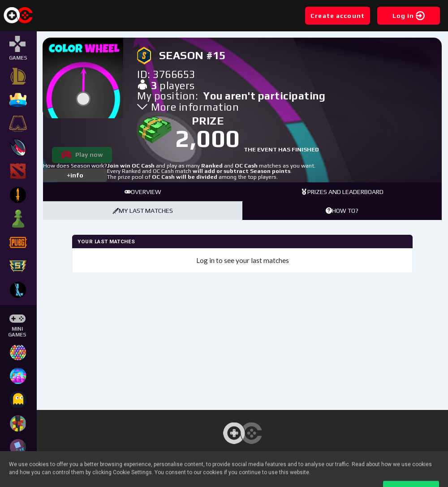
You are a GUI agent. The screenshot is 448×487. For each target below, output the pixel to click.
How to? (342, 211)
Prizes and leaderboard (342, 192)
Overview (143, 192)
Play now (89, 155)
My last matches (143, 211)
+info (75, 175)
